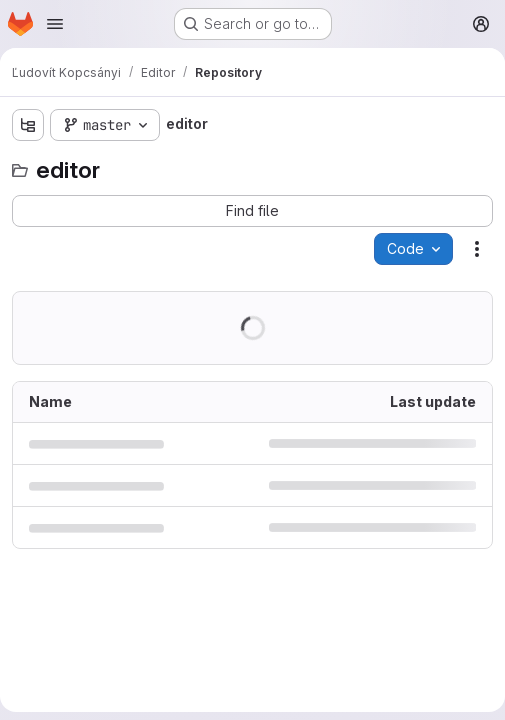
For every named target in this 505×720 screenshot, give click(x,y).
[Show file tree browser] (28, 125)
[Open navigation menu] (55, 24)
